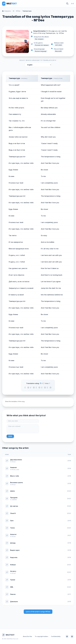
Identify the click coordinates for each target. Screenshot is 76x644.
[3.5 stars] (42, 387)
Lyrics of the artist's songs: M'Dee (38, 612)
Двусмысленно (16, 460)
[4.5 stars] (48, 387)
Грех (12, 521)
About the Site (27, 636)
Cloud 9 (13, 513)
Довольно (14, 602)
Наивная (13, 467)
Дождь (13, 543)
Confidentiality (56, 636)
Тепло (12, 528)
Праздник (14, 498)
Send (10, 436)
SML (12, 587)
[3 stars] (39, 387)
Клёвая (13, 565)
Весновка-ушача (16, 483)
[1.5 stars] (31, 387)
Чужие (13, 580)
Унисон (13, 594)
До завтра (14, 506)
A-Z (73, 4)
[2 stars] (34, 387)
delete (12, 491)
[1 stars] (28, 387)
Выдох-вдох (15, 550)
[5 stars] (51, 387)
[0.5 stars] (25, 387)
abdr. (18, 470)
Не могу (13, 571)
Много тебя (15, 476)
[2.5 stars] (37, 387)
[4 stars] (45, 387)
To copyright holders (42, 636)
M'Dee (18, 11)
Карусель (14, 557)
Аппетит (13, 534)
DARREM (14, 500)
